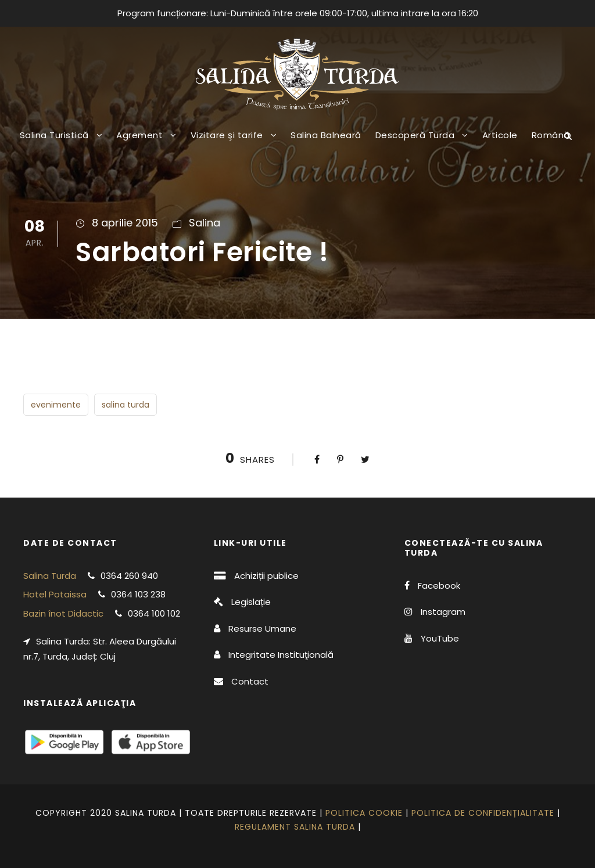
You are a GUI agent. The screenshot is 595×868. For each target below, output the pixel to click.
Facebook (439, 586)
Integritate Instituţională (281, 655)
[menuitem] (551, 144)
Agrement (139, 135)
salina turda (126, 405)
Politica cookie (364, 813)
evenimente (56, 405)
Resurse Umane (262, 629)
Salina (205, 223)
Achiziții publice (266, 576)
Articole (500, 135)
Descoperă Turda (415, 135)
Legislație (251, 602)
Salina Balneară (326, 135)
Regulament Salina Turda (295, 827)
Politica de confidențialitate (483, 813)
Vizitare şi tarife (227, 135)
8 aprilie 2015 (125, 223)
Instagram (443, 612)
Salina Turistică (54, 135)
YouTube (440, 638)
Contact (250, 681)
